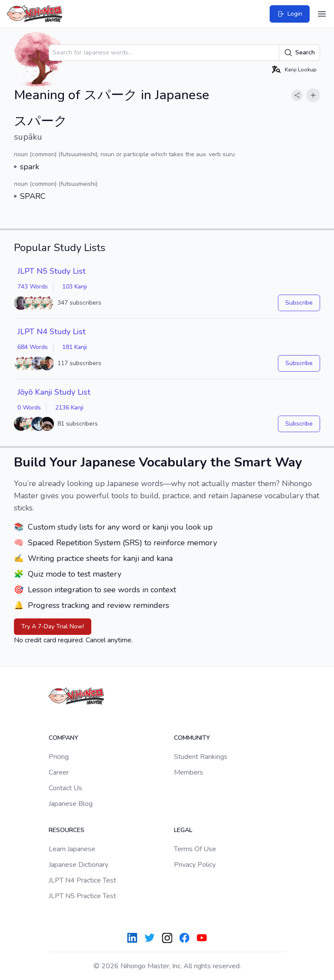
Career (59, 772)
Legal (183, 830)
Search (299, 53)
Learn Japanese (72, 849)
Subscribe (299, 303)
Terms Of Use (195, 849)
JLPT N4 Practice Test (82, 880)
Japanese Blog (71, 804)
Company (63, 738)
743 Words (33, 287)
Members (189, 772)
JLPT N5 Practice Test (82, 896)
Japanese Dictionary (78, 865)
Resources (67, 830)
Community (192, 738)
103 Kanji (75, 287)
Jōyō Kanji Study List (54, 392)
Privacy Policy (195, 865)
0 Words (29, 408)
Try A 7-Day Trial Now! (53, 626)
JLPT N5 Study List (52, 271)
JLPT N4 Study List (52, 332)
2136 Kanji (69, 408)
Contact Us (65, 788)
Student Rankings (201, 757)
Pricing (59, 757)
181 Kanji (75, 347)
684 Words (33, 347)
